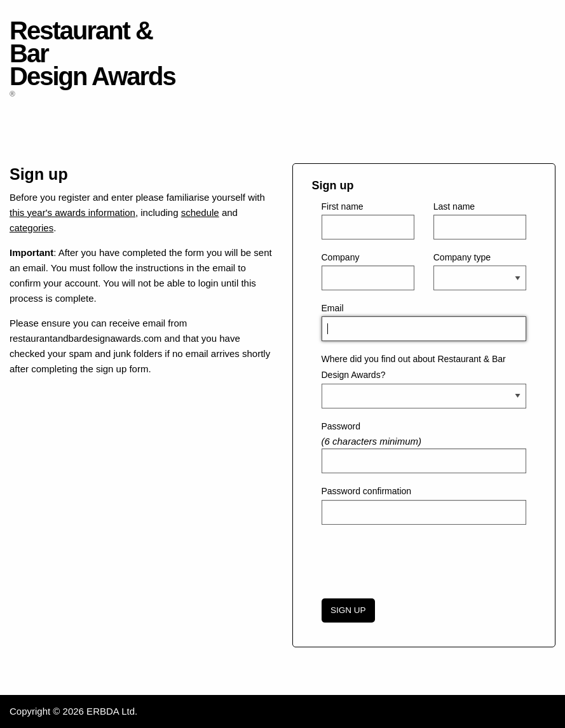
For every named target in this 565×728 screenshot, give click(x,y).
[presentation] (418, 560)
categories (31, 228)
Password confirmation (367, 491)
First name (343, 206)
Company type (462, 257)
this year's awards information (72, 212)
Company (341, 257)
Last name (454, 206)
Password (341, 426)
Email (333, 308)
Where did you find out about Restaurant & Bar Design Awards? (414, 367)
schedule (200, 212)
